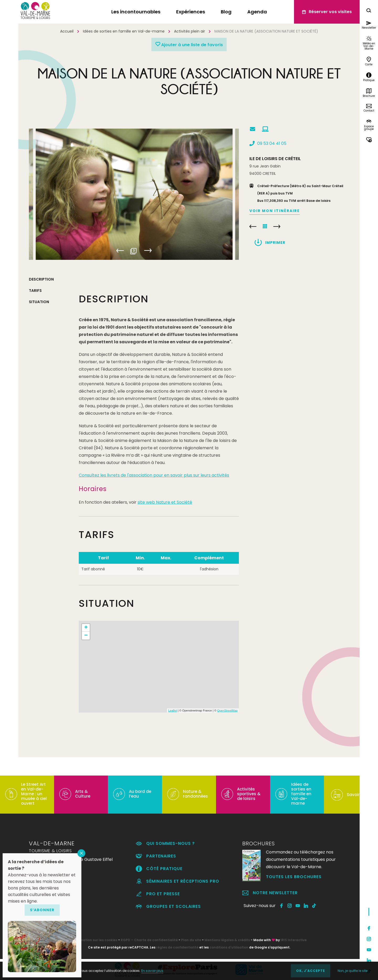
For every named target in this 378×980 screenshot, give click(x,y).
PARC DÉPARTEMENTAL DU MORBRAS (253, 226)
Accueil (67, 31)
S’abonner (42, 910)
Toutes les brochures (294, 877)
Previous (120, 251)
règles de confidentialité (177, 947)
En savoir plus (152, 971)
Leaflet (173, 710)
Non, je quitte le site (353, 971)
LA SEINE (277, 226)
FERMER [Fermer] (81, 853)
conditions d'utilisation (229, 947)
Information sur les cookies (94, 940)
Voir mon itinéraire (275, 211)
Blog (226, 12)
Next (148, 251)
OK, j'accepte (311, 971)
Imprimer (275, 243)
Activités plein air (190, 31)
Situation (39, 302)
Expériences (191, 12)
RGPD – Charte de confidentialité (149, 940)
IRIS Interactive (294, 940)
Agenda (257, 12)
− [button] (86, 636)
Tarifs (35, 291)
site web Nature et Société (165, 502)
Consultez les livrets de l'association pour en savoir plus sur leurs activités (154, 475)
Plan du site (191, 940)
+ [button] (86, 628)
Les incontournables (136, 12)
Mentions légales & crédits (227, 940)
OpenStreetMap (227, 710)
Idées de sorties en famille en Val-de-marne (124, 31)
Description (41, 279)
